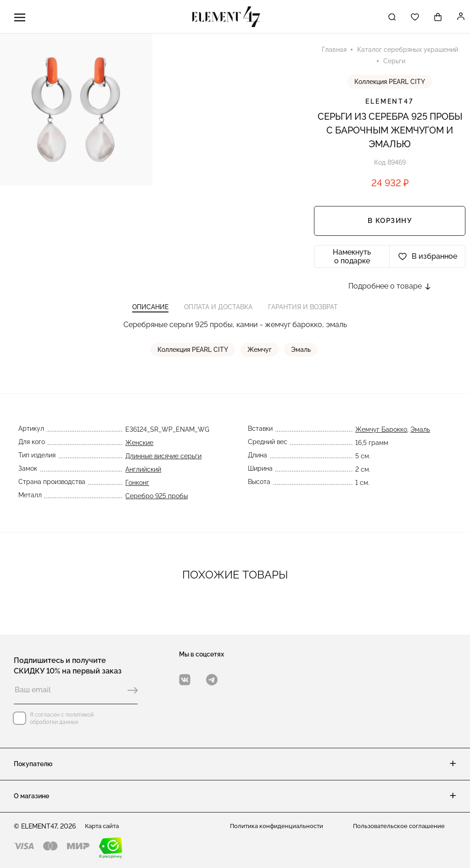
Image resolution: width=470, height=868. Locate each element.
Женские (138, 451)
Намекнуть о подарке (352, 258)
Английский (142, 477)
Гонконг (136, 490)
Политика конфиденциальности (278, 826)
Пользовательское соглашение (401, 826)
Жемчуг (260, 357)
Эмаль (301, 357)
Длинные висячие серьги (162, 464)
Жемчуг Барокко (382, 437)
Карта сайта (104, 826)
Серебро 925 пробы (156, 504)
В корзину (390, 223)
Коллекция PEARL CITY (390, 83)
